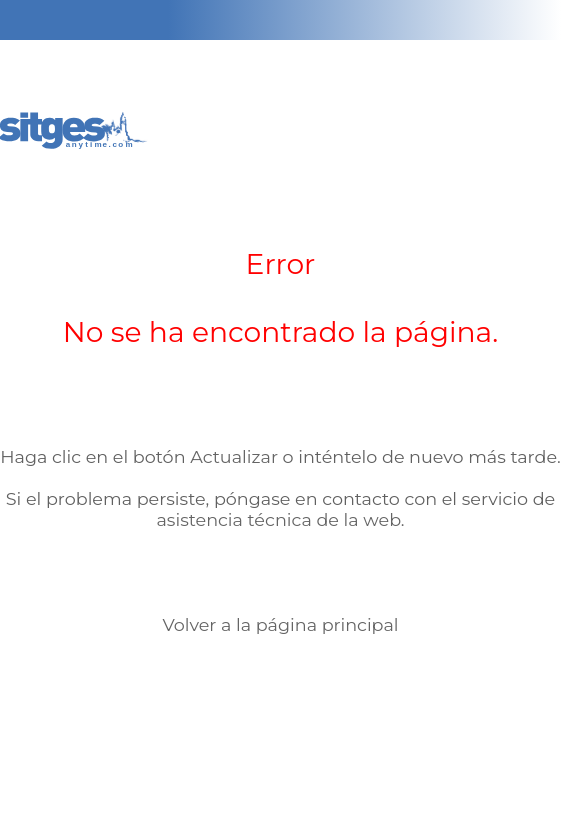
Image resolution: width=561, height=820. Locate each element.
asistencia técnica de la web (278, 519)
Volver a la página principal (280, 624)
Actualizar (234, 456)
